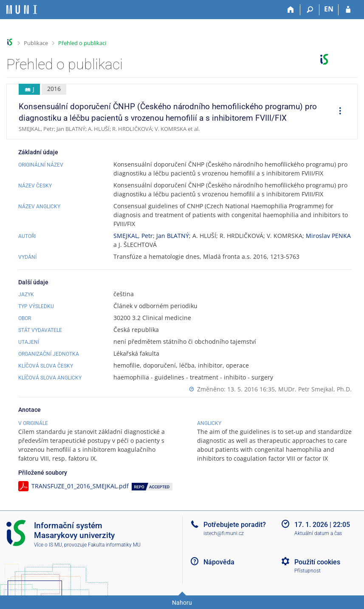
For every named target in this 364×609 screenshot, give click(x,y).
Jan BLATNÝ (173, 236)
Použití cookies (317, 562)
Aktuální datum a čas (318, 533)
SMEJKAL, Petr (133, 236)
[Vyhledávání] (310, 10)
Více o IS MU (48, 545)
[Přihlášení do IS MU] (348, 10)
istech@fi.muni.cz (224, 533)
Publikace (36, 43)
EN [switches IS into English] (329, 9)
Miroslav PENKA (328, 236)
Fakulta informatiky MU (114, 545)
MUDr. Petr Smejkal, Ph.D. (315, 389)
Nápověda (219, 562)
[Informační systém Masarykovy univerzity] (22, 10)
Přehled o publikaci (82, 43)
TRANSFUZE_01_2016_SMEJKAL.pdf (80, 486)
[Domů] (291, 10)
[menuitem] (337, 112)
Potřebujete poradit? (235, 525)
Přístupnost (308, 571)
